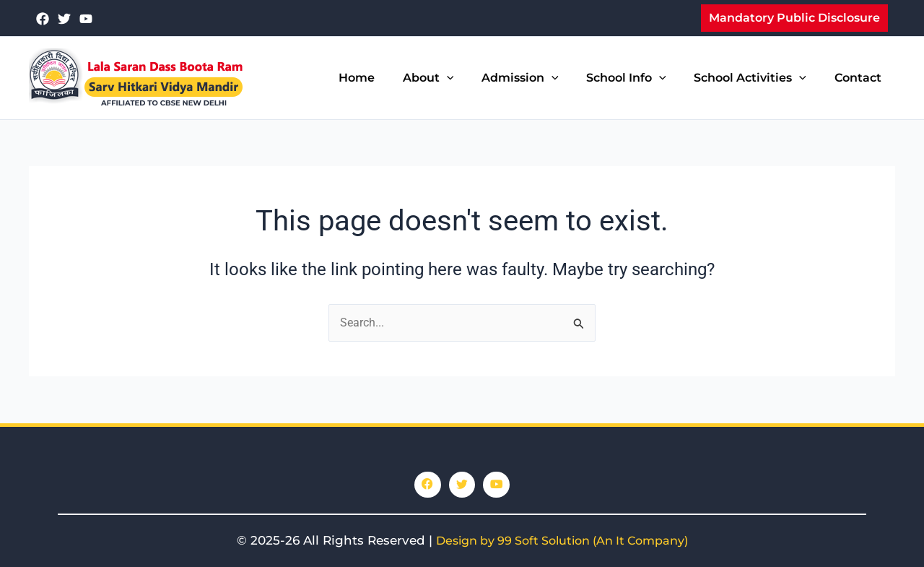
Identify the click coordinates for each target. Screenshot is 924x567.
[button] (794, 18)
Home (383, 78)
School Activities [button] (757, 78)
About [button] (450, 78)
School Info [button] (638, 78)
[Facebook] (43, 19)
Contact (860, 78)
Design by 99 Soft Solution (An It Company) (562, 541)
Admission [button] (537, 78)
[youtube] (86, 19)
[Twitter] (64, 19)
